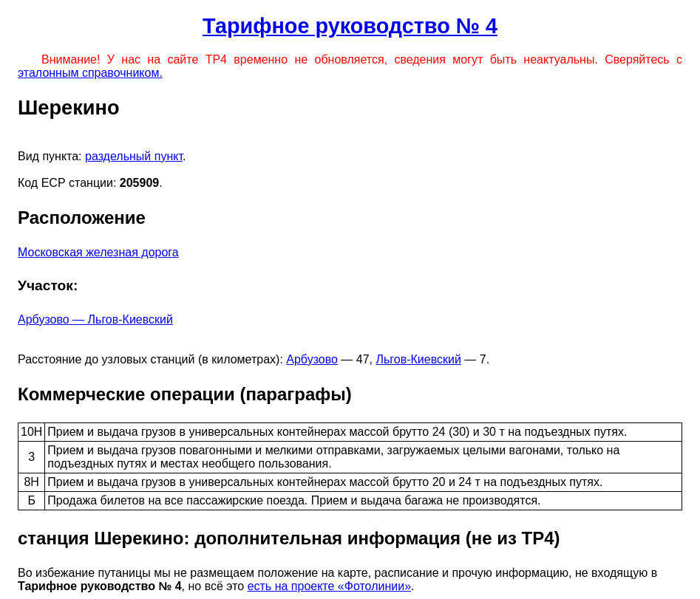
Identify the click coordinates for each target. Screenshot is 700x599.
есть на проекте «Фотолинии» (329, 586)
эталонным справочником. (90, 73)
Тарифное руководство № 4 (350, 26)
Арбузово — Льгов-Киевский (95, 319)
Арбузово (312, 359)
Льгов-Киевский (419, 359)
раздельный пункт (134, 156)
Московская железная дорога (98, 252)
